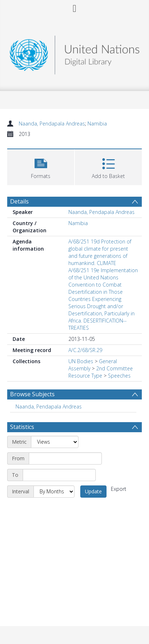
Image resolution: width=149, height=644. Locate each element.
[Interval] (54, 492)
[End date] (59, 475)
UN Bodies (81, 361)
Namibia (97, 124)
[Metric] (55, 442)
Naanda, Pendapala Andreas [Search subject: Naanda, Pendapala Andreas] (49, 407)
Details (19, 201)
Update (93, 491)
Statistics (22, 427)
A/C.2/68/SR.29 (85, 350)
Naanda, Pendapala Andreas (52, 124)
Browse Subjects (32, 394)
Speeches (119, 376)
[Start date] (65, 458)
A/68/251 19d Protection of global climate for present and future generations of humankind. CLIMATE (100, 252)
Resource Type (85, 376)
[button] (41, 166)
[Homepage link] (75, 53)
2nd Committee (114, 368)
